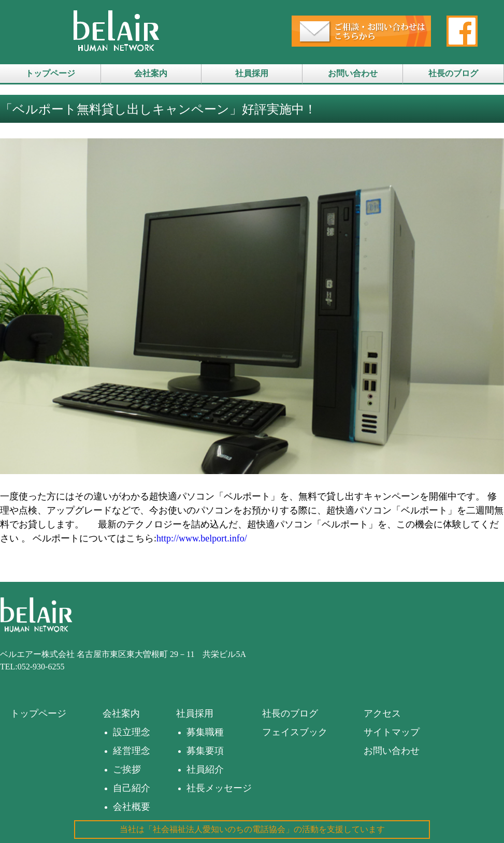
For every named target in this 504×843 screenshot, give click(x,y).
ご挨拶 (127, 769)
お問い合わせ (353, 73)
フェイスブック (295, 732)
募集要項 (205, 751)
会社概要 (132, 807)
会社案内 (151, 73)
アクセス (382, 713)
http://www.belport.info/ (202, 538)
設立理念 (132, 732)
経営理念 (132, 751)
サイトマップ (392, 732)
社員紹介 (205, 769)
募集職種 (205, 732)
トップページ (50, 73)
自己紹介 (132, 788)
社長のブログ (453, 73)
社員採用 (252, 73)
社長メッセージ (219, 788)
